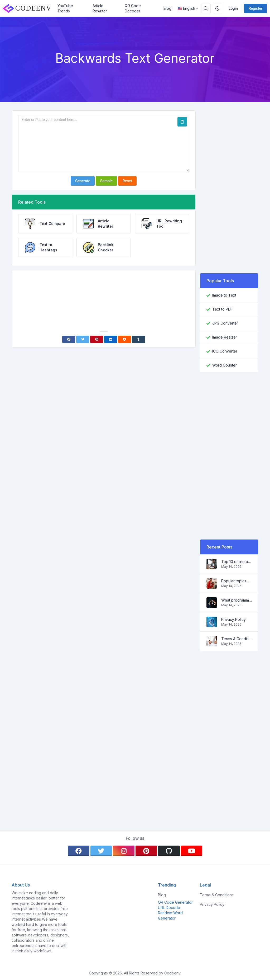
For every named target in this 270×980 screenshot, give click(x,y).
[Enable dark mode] (218, 8)
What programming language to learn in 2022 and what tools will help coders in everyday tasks (237, 600)
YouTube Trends (65, 8)
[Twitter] (83, 339)
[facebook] (79, 851)
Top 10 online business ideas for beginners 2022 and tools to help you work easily (237, 562)
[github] (169, 851)
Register (255, 8)
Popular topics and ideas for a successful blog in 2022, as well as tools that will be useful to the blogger (237, 581)
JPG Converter (225, 323)
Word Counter (225, 365)
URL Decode (169, 908)
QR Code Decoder (133, 8)
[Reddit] (125, 339)
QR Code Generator (175, 902)
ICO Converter (225, 351)
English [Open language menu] (186, 8)
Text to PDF (223, 309)
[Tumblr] (139, 339)
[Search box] (206, 8)
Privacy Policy (233, 619)
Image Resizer (225, 337)
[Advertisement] (104, 289)
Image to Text (224, 295)
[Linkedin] (111, 339)
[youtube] (192, 851)
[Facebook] (69, 339)
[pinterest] (146, 851)
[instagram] (124, 851)
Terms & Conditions (237, 639)
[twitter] (101, 851)
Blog (167, 8)
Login (233, 8)
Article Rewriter (100, 8)
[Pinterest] (97, 339)
